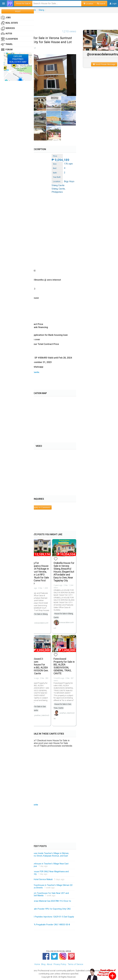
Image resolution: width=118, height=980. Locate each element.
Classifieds (9, 39)
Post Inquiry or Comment (39, 507)
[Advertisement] (59, 19)
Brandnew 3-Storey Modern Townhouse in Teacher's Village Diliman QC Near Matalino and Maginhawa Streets (40, 886)
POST (18, 11)
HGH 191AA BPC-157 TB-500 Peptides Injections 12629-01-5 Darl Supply (41, 917)
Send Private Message (104, 64)
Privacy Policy (60, 964)
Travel (7, 44)
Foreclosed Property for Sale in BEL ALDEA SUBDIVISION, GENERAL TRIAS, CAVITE (64, 666)
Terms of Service (75, 964)
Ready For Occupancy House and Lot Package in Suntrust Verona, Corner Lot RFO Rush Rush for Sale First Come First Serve (39, 573)
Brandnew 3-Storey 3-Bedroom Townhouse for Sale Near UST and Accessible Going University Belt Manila (38, 894)
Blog (43, 964)
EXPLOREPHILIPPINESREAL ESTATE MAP (18, 59)
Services (8, 28)
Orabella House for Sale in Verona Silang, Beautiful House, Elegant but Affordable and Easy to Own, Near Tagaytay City (64, 572)
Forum (7, 50)
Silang (41, 10)
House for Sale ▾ (23, 3)
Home (37, 964)
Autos (6, 34)
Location (88, 4)
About (49, 964)
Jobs (6, 18)
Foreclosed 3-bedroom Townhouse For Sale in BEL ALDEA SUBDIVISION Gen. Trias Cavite (38, 666)
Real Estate (9, 23)
